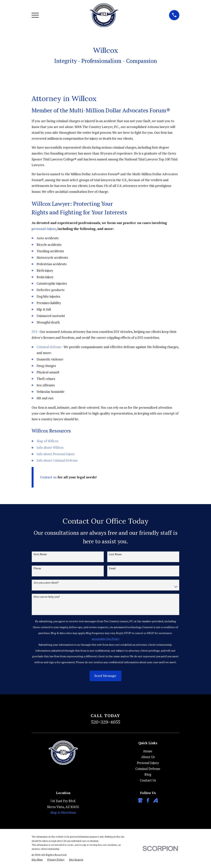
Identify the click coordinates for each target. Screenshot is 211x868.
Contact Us (148, 780)
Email (112, 568)
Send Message (105, 676)
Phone (37, 568)
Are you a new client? (46, 583)
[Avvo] (156, 800)
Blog (148, 774)
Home (148, 751)
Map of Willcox (48, 441)
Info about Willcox (50, 447)
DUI (34, 332)
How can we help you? (47, 597)
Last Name (115, 554)
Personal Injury (148, 763)
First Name (40, 554)
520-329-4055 (105, 722)
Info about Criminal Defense (57, 460)
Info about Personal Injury (56, 454)
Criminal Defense (148, 769)
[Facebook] (148, 800)
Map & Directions (63, 812)
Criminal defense (49, 347)
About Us (148, 757)
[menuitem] (37, 860)
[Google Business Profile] (140, 800)
